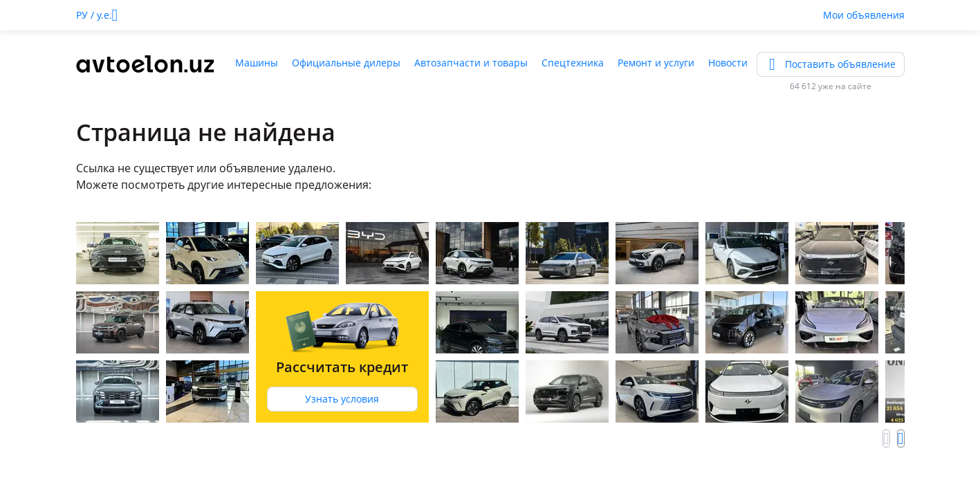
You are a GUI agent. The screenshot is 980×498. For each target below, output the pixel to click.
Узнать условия (342, 399)
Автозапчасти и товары (471, 63)
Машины (257, 63)
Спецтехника (573, 63)
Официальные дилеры (346, 63)
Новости (728, 63)
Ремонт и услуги (656, 63)
